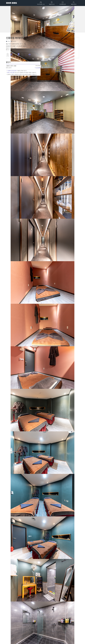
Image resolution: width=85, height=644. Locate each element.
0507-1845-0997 (36, 41)
